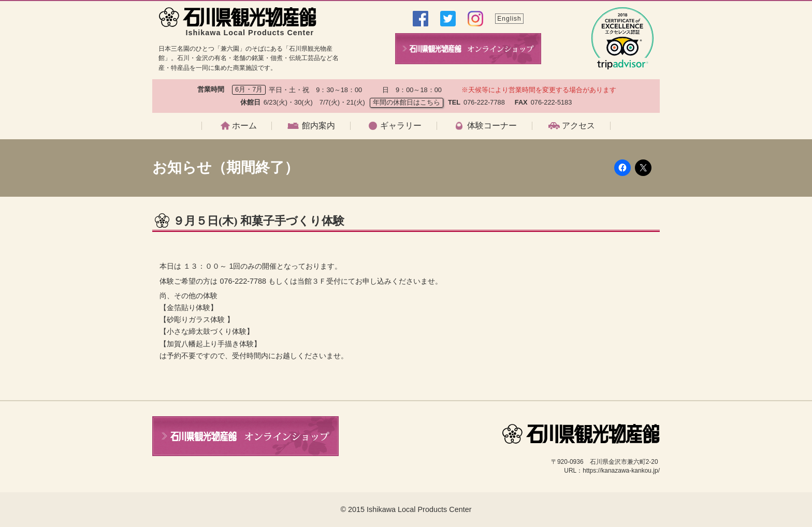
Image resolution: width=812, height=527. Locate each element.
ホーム (244, 126)
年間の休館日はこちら (407, 102)
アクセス (578, 126)
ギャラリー (401, 126)
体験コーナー (492, 126)
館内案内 (318, 126)
